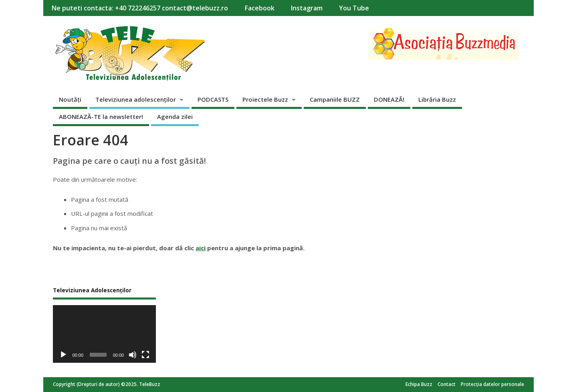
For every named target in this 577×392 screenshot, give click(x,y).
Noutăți (70, 99)
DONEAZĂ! (389, 99)
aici (201, 248)
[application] (104, 334)
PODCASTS (213, 99)
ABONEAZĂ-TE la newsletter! (101, 117)
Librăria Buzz (437, 99)
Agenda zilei (175, 117)
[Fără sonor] (133, 355)
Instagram (307, 8)
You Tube (354, 8)
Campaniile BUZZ (335, 99)
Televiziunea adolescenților (136, 99)
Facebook (259, 8)
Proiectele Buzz (265, 99)
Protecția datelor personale (492, 384)
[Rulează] (63, 355)
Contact (447, 384)
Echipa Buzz (419, 384)
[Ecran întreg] (145, 355)
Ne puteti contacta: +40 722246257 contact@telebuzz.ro (140, 8)
